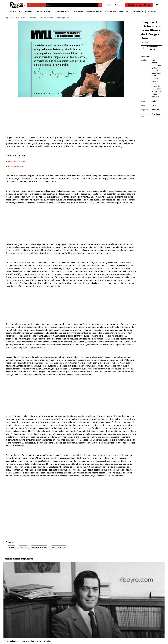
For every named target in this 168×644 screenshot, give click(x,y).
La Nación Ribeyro (16, 12)
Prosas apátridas (110, 12)
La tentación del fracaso (43, 12)
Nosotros (109, 5)
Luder (146, 42)
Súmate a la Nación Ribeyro (139, 5)
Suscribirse (156, 114)
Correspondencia (137, 12)
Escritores (23, 548)
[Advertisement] (71, 117)
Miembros (119, 5)
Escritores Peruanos (39, 548)
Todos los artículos (37, 5)
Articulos (11, 548)
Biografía (28, 12)
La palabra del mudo (62, 12)
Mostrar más (152, 12)
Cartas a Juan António (94, 12)
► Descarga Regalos (15, 166)
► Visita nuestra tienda (16, 162)
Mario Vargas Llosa (59, 548)
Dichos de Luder (78, 12)
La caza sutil (124, 12)
